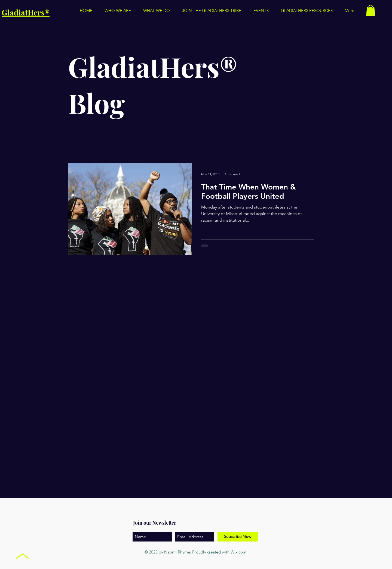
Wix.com (238, 552)
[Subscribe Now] (238, 537)
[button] (307, 10)
